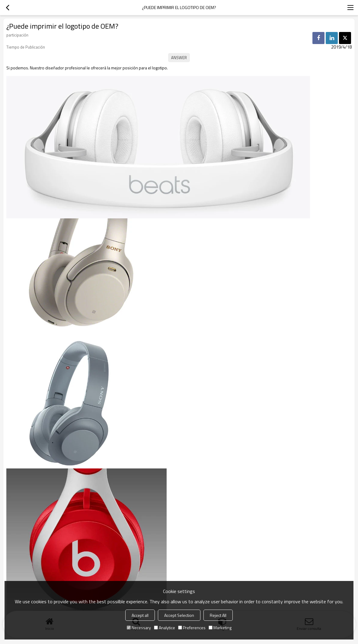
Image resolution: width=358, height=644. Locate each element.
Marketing (220, 628)
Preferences (192, 628)
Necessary (139, 628)
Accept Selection (179, 615)
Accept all (140, 615)
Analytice (165, 628)
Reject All (218, 615)
